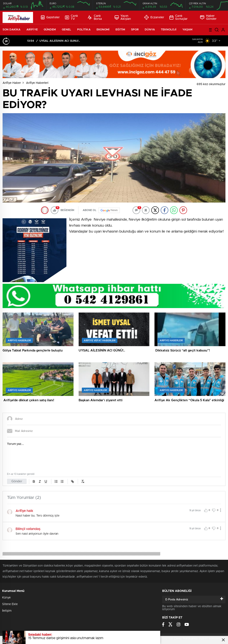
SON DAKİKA (12, 30)
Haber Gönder (208, 17)
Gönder (17, 481)
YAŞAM (188, 30)
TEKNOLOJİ (169, 30)
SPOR (135, 30)
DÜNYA (150, 30)
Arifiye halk (24, 511)
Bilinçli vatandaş (28, 529)
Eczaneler (154, 17)
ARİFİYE (32, 30)
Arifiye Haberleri (37, 83)
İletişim (7, 611)
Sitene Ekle (10, 604)
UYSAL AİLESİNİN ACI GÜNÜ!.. (60, 41)
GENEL (66, 30)
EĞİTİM (120, 30)
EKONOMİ (103, 30)
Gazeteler (50, 17)
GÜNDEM (50, 30)
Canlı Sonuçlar (178, 17)
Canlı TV (71, 17)
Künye (6, 598)
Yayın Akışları (123, 17)
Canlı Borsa (95, 17)
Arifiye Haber (12, 83)
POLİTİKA (84, 30)
